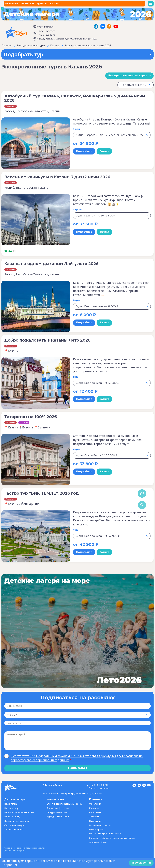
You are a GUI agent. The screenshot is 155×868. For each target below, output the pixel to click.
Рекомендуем (11, 106)
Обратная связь (142, 493)
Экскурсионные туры (57, 812)
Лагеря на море (12, 808)
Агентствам (27, 4)
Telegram (96, 26)
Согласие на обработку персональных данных (112, 838)
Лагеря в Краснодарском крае (19, 812)
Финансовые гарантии (100, 825)
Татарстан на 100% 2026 (31, 417)
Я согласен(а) (141, 863)
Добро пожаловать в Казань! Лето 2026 (47, 340)
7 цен (77, 530)
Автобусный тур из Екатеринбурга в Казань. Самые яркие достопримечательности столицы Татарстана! (112, 121)
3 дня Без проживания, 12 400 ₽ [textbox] (98, 383)
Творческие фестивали (58, 808)
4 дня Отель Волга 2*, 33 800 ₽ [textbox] (97, 455)
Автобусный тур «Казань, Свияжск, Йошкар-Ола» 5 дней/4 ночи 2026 (75, 98)
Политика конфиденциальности (105, 834)
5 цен (76, 129)
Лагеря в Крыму (12, 817)
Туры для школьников (58, 817)
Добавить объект (98, 842)
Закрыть (2, 9)
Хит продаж (24, 422)
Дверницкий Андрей (14, 850)
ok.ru (109, 26)
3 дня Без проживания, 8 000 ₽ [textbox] (97, 306)
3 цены (78, 210)
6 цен (77, 449)
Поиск (142, 505)
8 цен (77, 300)
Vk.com (103, 26)
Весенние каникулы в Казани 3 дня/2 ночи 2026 (57, 177)
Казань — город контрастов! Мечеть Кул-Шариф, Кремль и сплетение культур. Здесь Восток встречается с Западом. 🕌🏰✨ (108, 200)
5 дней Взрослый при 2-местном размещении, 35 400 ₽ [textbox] (113, 135)
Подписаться (78, 768)
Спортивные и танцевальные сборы (65, 804)
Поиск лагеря (11, 804)
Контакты (56, 4)
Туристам (42, 4)
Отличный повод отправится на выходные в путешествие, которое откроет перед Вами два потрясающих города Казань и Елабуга (107, 440)
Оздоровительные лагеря (17, 821)
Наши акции (95, 821)
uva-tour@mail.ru (45, 27)
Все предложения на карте (128, 76)
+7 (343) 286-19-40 (46, 35)
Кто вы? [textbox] (12, 715)
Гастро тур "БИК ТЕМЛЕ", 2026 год (42, 493)
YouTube (116, 26)
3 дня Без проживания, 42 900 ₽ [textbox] (98, 536)
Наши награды (96, 829)
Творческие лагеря (14, 829)
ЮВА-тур (17, 32)
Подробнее (84, 151)
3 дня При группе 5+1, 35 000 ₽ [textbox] (97, 216)
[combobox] (136, 85)
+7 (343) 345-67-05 (46, 31)
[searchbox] (17, 724)
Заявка (104, 151)
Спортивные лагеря (14, 825)
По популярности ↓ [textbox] (133, 85)
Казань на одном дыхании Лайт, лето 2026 (51, 264)
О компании (11, 4)
